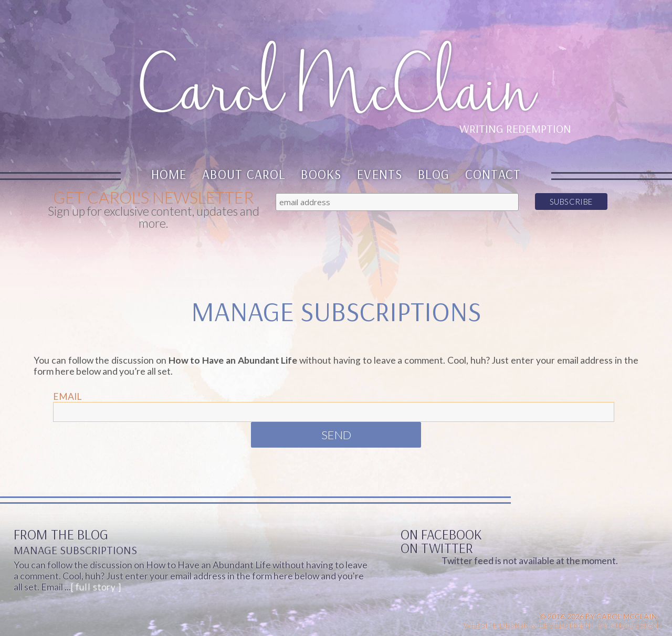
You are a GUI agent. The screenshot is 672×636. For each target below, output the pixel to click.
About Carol (244, 174)
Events (380, 174)
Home (169, 174)
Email (67, 396)
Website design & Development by (561, 625)
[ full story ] (96, 587)
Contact (493, 174)
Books (321, 174)
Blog (434, 174)
